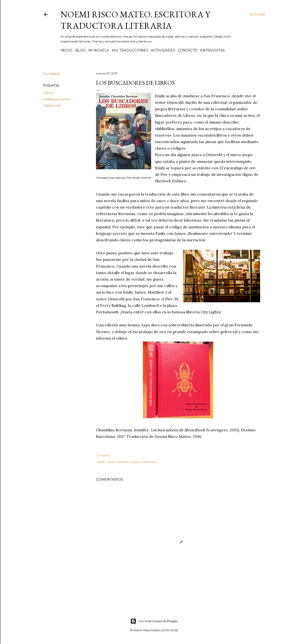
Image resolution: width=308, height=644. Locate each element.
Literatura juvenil (57, 99)
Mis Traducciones (130, 50)
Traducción (52, 105)
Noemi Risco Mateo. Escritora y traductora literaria (135, 20)
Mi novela (99, 50)
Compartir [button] (51, 74)
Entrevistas (212, 50)
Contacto (188, 50)
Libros (48, 93)
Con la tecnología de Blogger (154, 621)
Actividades (163, 50)
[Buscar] (257, 14)
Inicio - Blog (73, 50)
